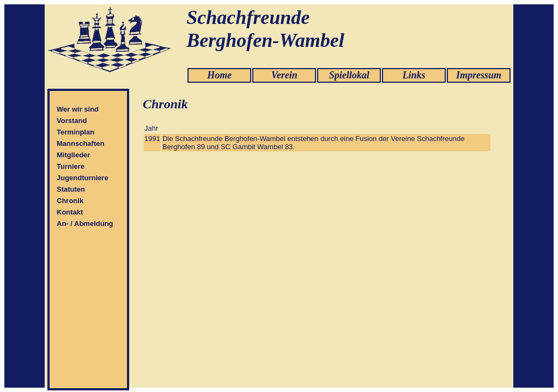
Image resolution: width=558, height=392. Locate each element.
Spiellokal (349, 75)
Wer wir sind (78, 109)
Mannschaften (80, 143)
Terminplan (75, 132)
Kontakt (70, 212)
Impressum (479, 75)
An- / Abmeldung (85, 223)
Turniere (71, 166)
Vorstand (72, 121)
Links (414, 75)
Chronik (70, 201)
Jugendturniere (83, 178)
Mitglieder (73, 155)
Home (219, 75)
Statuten (71, 189)
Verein (284, 75)
